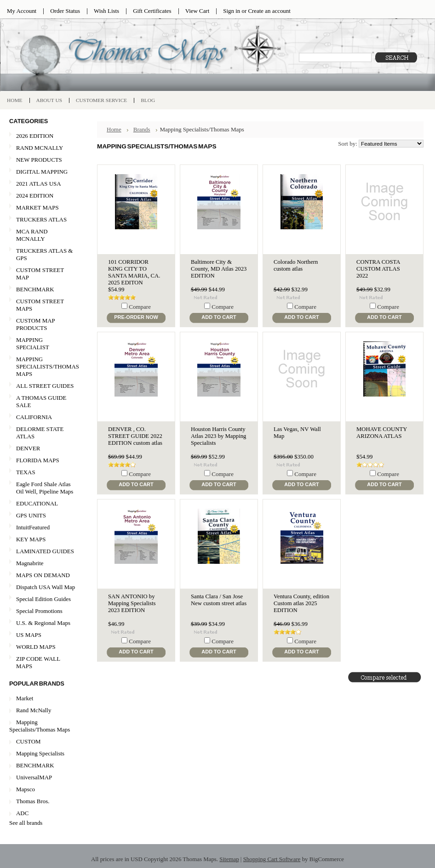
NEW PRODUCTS (42, 160)
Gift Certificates (152, 11)
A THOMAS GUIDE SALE (42, 401)
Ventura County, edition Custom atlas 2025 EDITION (301, 603)
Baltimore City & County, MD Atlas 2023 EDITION (219, 269)
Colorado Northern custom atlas (296, 265)
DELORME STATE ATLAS (40, 433)
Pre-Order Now (136, 317)
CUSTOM (29, 741)
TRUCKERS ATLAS (41, 219)
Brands (142, 129)
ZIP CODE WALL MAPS (38, 662)
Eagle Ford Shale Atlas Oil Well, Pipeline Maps (45, 488)
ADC (22, 813)
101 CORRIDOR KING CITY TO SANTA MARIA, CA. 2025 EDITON (134, 272)
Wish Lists (106, 11)
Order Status (65, 11)
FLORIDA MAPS (38, 460)
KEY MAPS (31, 539)
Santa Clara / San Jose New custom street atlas (219, 600)
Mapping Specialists (40, 753)
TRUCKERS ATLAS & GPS (44, 254)
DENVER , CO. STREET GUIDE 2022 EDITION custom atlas (135, 436)
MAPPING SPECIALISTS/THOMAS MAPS (44, 366)
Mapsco (26, 789)
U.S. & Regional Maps (43, 623)
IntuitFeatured (33, 527)
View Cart (197, 11)
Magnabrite (30, 563)
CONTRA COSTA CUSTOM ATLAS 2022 (378, 269)
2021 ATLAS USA (42, 184)
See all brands (26, 823)
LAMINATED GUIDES (45, 551)
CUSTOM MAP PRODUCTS (36, 324)
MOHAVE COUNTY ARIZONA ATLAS (382, 433)
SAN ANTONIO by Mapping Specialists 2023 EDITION (132, 603)
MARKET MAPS (37, 207)
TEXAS (42, 473)
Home (114, 129)
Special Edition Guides (43, 599)
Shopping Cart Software (272, 859)
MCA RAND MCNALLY (32, 235)
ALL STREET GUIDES (45, 386)
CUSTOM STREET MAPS (40, 305)
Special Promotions (42, 611)
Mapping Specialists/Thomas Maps (40, 726)
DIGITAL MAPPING (42, 172)
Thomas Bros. (33, 801)
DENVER (28, 448)
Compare (140, 307)
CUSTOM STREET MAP (40, 274)
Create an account (269, 11)
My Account (22, 11)
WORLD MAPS (36, 647)
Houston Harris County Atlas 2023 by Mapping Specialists (218, 436)
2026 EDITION (35, 136)
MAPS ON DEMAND (43, 575)
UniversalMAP (34, 777)
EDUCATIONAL (37, 503)
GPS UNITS (31, 515)
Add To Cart (219, 317)
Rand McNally (34, 710)
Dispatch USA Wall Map (46, 587)
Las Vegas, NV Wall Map (297, 433)
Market (25, 698)
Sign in (232, 11)
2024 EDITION (42, 196)
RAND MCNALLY (40, 148)
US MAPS (42, 635)
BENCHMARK (35, 289)
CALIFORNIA (42, 417)
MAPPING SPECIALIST (33, 343)
